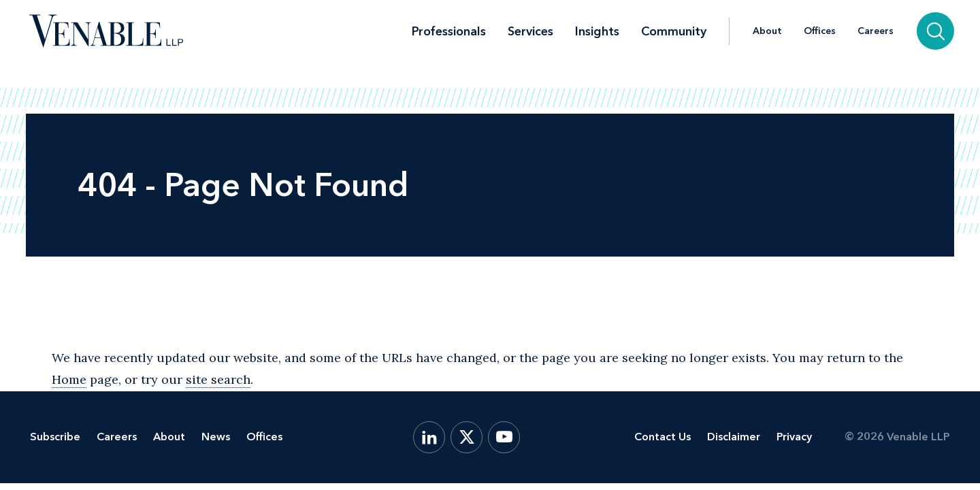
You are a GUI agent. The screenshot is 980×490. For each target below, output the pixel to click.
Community (674, 31)
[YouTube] (504, 437)
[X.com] (467, 437)
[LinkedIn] (429, 437)
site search (218, 379)
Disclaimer (734, 437)
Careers (876, 31)
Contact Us (663, 437)
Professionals (449, 31)
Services (530, 31)
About (767, 31)
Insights (597, 31)
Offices (820, 31)
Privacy (794, 437)
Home (69, 379)
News (216, 437)
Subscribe (55, 437)
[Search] (935, 31)
